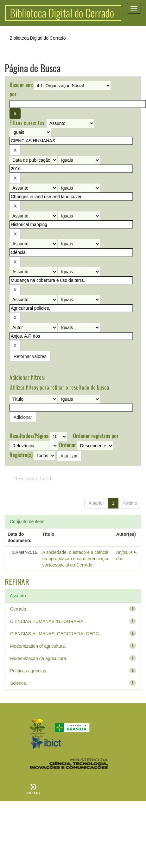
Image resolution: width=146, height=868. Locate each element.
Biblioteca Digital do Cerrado (38, 38)
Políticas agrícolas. (29, 671)
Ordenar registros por (96, 436)
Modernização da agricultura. (39, 658)
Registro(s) (21, 455)
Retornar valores (30, 356)
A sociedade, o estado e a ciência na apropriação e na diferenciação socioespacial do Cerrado (76, 559)
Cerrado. (19, 609)
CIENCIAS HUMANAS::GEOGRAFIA (47, 621)
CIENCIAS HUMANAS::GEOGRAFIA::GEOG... (57, 634)
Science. (19, 683)
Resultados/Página (29, 436)
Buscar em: (21, 85)
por (13, 94)
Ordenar (67, 445)
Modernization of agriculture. (38, 646)
